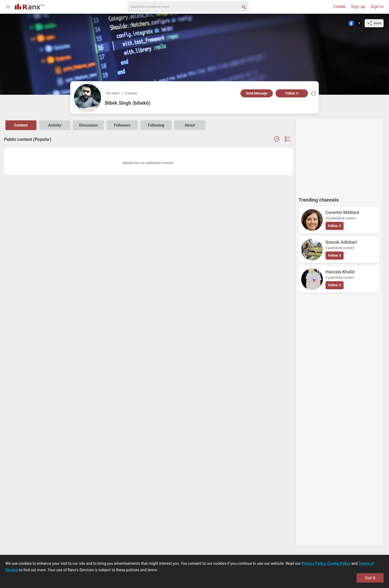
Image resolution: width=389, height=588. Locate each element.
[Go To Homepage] (30, 6)
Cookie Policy (339, 563)
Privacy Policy (313, 563)
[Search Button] (243, 7)
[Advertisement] (339, 155)
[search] (188, 7)
